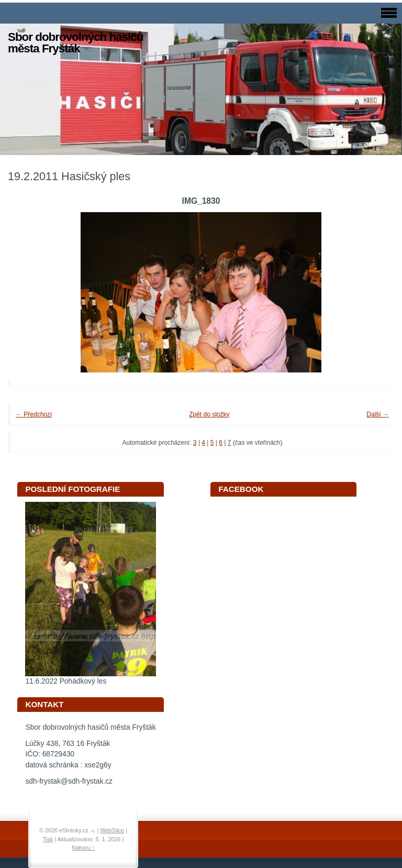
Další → (378, 414)
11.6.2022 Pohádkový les (66, 681)
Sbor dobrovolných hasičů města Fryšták (75, 43)
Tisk (48, 839)
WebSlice (112, 830)
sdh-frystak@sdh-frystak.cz (69, 781)
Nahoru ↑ (83, 848)
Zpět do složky (209, 414)
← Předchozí (34, 414)
